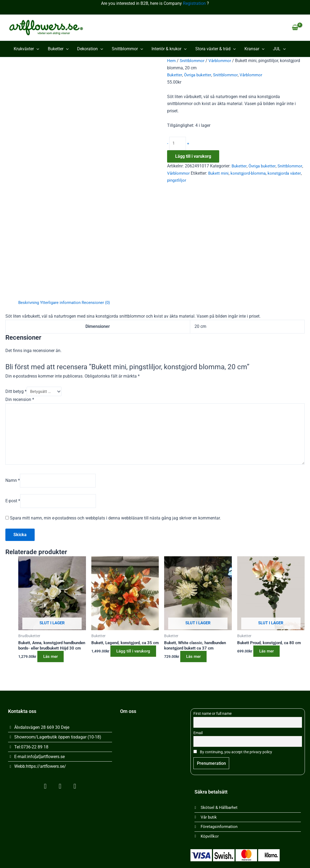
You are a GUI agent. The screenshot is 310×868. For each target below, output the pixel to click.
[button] (37, 49)
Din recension (20, 400)
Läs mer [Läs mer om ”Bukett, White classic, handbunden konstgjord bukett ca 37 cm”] (196, 661)
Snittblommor (127, 49)
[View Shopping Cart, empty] (295, 28)
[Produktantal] (178, 144)
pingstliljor (214, 181)
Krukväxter (26, 49)
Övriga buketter (199, 75)
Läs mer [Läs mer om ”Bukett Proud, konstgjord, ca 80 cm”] (269, 655)
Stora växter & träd (216, 49)
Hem (172, 61)
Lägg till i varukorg (193, 157)
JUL (279, 49)
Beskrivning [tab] (29, 302)
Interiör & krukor (169, 49)
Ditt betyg (16, 392)
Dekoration (90, 49)
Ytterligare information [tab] (63, 302)
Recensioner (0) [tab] (100, 302)
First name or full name (212, 712)
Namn (13, 483)
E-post (13, 504)
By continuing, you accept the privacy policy (233, 751)
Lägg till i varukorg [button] (114, 664)
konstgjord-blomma (279, 173)
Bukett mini (248, 173)
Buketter (58, 49)
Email (198, 731)
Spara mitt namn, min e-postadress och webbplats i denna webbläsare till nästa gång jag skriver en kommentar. (115, 522)
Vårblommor (222, 61)
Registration (194, 3)
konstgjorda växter (185, 181)
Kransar (255, 49)
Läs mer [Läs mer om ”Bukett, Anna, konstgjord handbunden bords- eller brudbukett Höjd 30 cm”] (53, 666)
